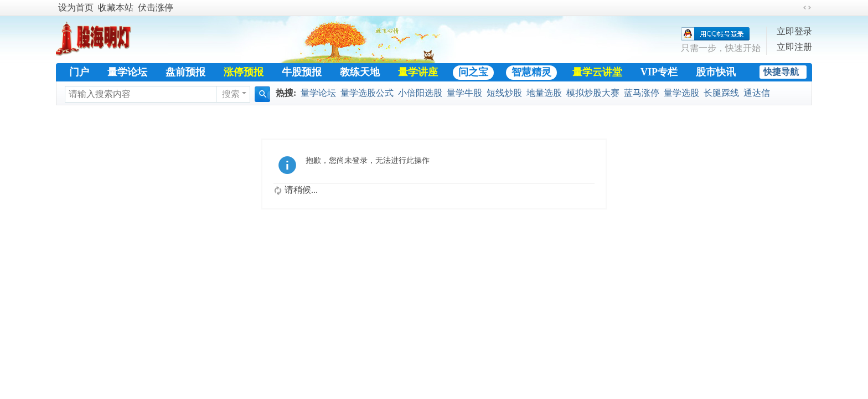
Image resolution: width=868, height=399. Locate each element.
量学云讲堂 (597, 72)
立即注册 (794, 47)
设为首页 (76, 7)
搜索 (231, 94)
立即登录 (794, 31)
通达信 (757, 93)
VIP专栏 (659, 72)
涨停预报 (244, 72)
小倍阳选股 (420, 93)
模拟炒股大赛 (593, 93)
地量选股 (544, 93)
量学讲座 (418, 72)
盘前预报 (185, 72)
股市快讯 (716, 72)
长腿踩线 (721, 93)
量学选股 (681, 93)
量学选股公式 (367, 93)
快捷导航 (781, 72)
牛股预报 (302, 72)
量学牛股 (464, 93)
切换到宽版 (807, 8)
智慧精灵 (531, 72)
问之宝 (473, 72)
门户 (79, 72)
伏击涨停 (156, 7)
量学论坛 (127, 72)
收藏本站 (116, 7)
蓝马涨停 (642, 93)
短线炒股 (504, 93)
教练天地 (360, 72)
